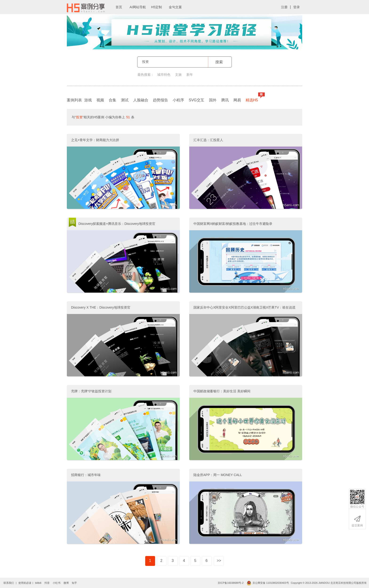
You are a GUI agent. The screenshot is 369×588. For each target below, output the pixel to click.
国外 (213, 100)
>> (219, 561)
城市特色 (164, 75)
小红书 (57, 583)
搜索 (219, 62)
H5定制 (156, 7)
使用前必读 (25, 583)
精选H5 (253, 99)
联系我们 (9, 583)
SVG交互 (197, 100)
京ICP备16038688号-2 (231, 583)
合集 (112, 100)
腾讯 (225, 100)
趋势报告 (160, 100)
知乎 (74, 583)
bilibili (38, 583)
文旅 (178, 75)
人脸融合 (141, 100)
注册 (284, 7)
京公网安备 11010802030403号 (268, 583)
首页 (119, 7)
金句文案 (175, 7)
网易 (237, 100)
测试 (125, 100)
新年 (190, 75)
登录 (297, 7)
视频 (100, 100)
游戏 (88, 100)
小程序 (178, 100)
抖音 (47, 583)
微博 (66, 583)
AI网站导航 (138, 7)
